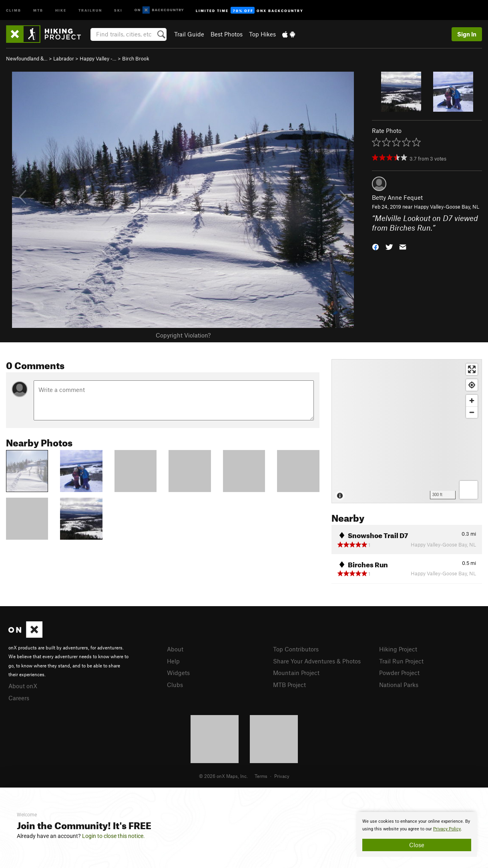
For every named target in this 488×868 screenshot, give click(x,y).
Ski (118, 10)
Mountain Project (296, 673)
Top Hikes (262, 34)
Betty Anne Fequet (397, 197)
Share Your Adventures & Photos (317, 661)
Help (173, 661)
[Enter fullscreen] (472, 369)
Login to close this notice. (113, 836)
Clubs (175, 685)
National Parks (399, 685)
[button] (376, 246)
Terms (261, 776)
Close (417, 845)
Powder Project (399, 673)
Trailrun (90, 10)
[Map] (407, 431)
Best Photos (227, 34)
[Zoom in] (472, 401)
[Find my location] (472, 385)
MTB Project (289, 685)
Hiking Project (398, 649)
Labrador (64, 58)
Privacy (282, 776)
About (175, 649)
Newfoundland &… (27, 58)
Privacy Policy (447, 829)
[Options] (469, 490)
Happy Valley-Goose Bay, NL (447, 207)
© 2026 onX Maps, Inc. (223, 776)
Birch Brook (136, 58)
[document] (417, 834)
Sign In (467, 34)
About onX (23, 686)
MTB (38, 10)
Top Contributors (296, 649)
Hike (61, 10)
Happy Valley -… (98, 58)
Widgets (178, 673)
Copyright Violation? (183, 335)
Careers (19, 698)
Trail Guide (189, 34)
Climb (14, 10)
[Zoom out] (472, 412)
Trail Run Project (401, 661)
